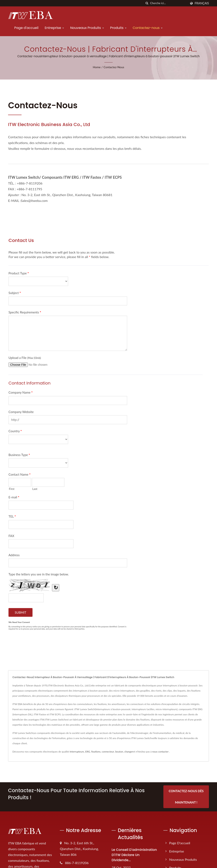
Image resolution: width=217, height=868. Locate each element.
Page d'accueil (26, 28)
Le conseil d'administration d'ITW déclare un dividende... (134, 855)
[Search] (169, 3)
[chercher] (147, 3)
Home (97, 67)
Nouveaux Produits (87, 28)
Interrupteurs (77, 752)
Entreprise (54, 28)
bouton (119, 752)
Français (202, 3)
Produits (118, 28)
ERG (88, 752)
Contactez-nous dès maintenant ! (186, 797)
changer (129, 752)
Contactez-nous (148, 28)
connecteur (108, 752)
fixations (96, 752)
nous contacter (160, 752)
